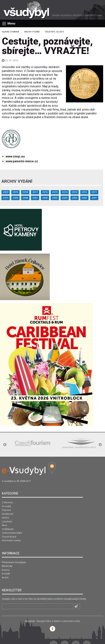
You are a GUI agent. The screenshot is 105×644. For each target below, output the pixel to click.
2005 (55, 198)
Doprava (6, 510)
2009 (15, 198)
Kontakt (6, 574)
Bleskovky (7, 566)
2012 (84, 192)
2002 (84, 198)
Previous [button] (5, 445)
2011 (94, 192)
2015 (55, 192)
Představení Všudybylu (14, 562)
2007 (35, 198)
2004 (65, 198)
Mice (4, 525)
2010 (6, 198)
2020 (6, 192)
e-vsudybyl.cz (9, 481)
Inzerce (6, 570)
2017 (35, 192)
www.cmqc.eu (15, 156)
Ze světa (6, 506)
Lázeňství (7, 521)
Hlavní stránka (10, 32)
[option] (33, 443)
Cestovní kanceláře (12, 533)
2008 (25, 198)
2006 (45, 198)
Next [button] (100, 445)
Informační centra (11, 540)
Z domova (7, 502)
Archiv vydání (32, 32)
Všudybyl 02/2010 (54, 32)
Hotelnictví (8, 514)
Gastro (5, 518)
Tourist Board (9, 537)
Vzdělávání (8, 529)
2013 (75, 192)
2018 (25, 192)
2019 (15, 192)
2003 (75, 198)
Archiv (5, 578)
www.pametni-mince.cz (22, 161)
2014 (65, 192)
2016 (45, 192)
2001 (94, 198)
